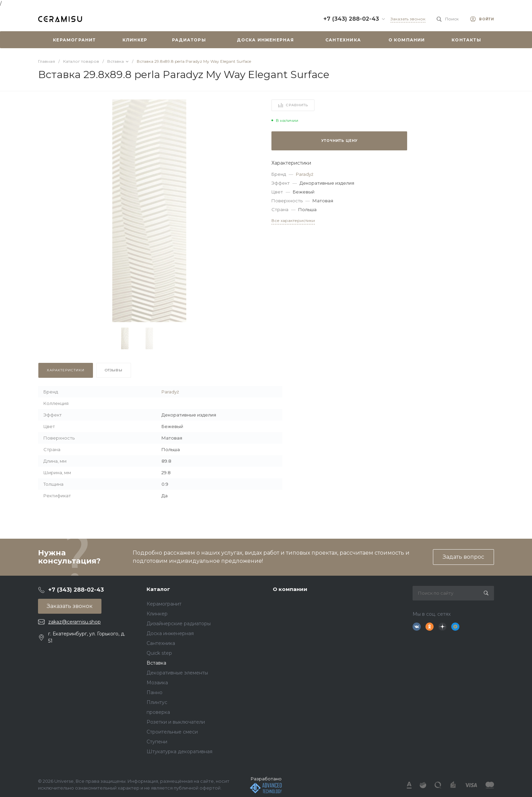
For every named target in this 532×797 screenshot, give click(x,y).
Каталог (158, 589)
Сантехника (161, 643)
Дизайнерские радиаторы (179, 624)
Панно (155, 692)
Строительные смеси (172, 732)
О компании (290, 589)
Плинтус (157, 702)
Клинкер (157, 614)
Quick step (159, 653)
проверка (158, 712)
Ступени (157, 742)
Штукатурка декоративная (179, 752)
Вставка (156, 663)
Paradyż (305, 174)
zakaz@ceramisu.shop (74, 622)
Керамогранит (164, 604)
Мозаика (157, 683)
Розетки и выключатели (176, 722)
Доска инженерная (170, 633)
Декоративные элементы (177, 673)
